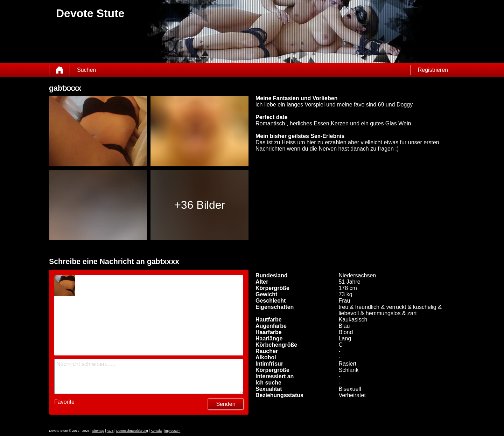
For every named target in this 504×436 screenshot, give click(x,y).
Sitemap (98, 431)
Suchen (86, 70)
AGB (110, 431)
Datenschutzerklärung (132, 431)
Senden (226, 404)
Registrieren (433, 70)
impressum (173, 431)
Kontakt (156, 431)
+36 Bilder (200, 205)
